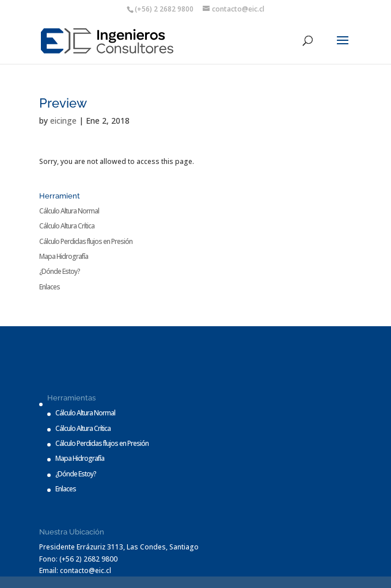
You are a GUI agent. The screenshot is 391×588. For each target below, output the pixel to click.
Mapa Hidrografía (64, 256)
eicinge (63, 121)
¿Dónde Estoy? (60, 271)
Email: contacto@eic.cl (75, 570)
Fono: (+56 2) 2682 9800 (78, 559)
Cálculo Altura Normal (69, 211)
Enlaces (50, 287)
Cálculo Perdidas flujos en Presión (86, 241)
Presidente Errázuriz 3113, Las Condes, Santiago (119, 547)
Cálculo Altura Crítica (67, 226)
